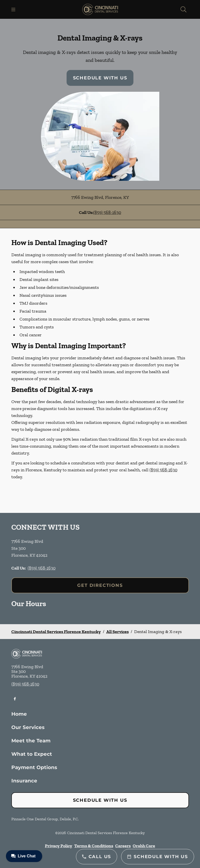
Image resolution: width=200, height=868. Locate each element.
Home (19, 714)
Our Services (28, 727)
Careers (123, 846)
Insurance (24, 781)
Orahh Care (144, 846)
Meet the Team (31, 741)
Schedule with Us (100, 78)
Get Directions (100, 585)
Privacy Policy (59, 846)
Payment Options (34, 767)
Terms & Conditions (94, 846)
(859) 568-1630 (107, 212)
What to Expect (32, 754)
